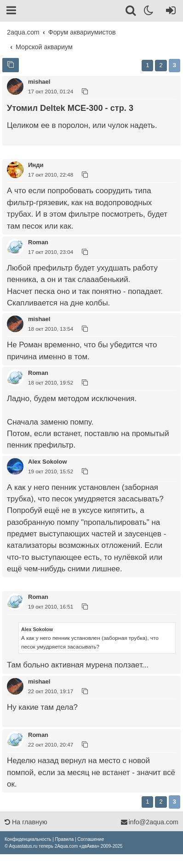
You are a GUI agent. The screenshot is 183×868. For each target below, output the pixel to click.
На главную (26, 822)
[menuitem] (28, 839)
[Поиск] (131, 12)
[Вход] (169, 12)
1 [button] (147, 65)
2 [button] (161, 65)
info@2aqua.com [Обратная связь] (149, 822)
